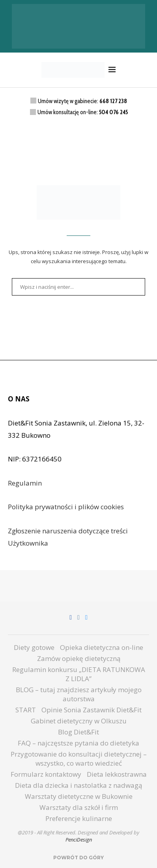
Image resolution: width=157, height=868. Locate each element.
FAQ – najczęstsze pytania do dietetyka (78, 743)
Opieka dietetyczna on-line (102, 647)
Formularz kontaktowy (46, 774)
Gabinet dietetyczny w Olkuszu (79, 721)
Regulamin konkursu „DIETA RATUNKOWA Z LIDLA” (79, 674)
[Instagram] (78, 618)
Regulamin (25, 483)
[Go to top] (78, 857)
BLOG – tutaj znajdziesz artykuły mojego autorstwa (79, 694)
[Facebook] (71, 618)
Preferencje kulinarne (79, 818)
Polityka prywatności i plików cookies (66, 507)
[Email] (86, 618)
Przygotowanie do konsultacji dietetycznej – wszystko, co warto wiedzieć (79, 759)
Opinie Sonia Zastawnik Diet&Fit (92, 710)
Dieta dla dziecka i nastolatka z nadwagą (78, 785)
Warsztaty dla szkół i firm (79, 807)
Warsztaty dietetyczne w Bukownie (79, 796)
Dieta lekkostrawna (117, 774)
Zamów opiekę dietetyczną (79, 658)
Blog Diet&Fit (78, 732)
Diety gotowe (34, 647)
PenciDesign (79, 840)
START (26, 710)
